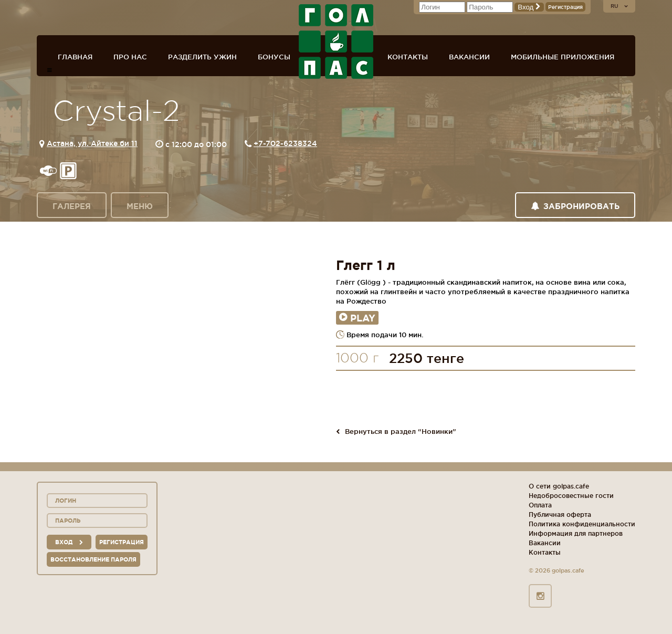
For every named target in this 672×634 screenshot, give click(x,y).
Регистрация (565, 7)
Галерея (72, 206)
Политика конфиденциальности (582, 524)
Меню (140, 206)
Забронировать (575, 206)
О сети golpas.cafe (559, 486)
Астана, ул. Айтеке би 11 (92, 143)
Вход (529, 7)
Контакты (408, 57)
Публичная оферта (560, 515)
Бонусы (274, 57)
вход (69, 542)
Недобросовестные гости (571, 496)
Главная (75, 57)
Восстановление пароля (93, 559)
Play (357, 318)
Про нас (130, 57)
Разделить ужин (202, 57)
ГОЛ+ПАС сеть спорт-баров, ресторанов (336, 41)
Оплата (540, 505)
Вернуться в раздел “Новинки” (396, 431)
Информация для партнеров (576, 533)
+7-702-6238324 (285, 143)
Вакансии (469, 57)
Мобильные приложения (563, 57)
